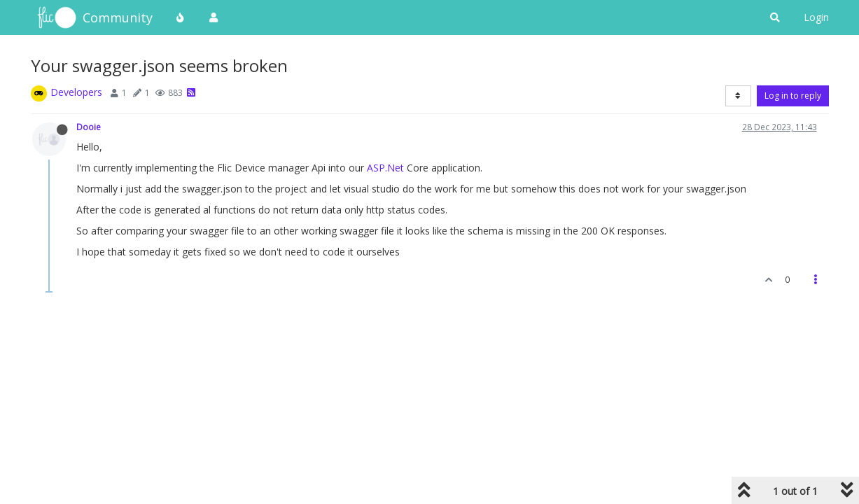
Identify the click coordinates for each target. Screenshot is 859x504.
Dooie (89, 127)
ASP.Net (385, 168)
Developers (76, 92)
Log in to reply (793, 96)
